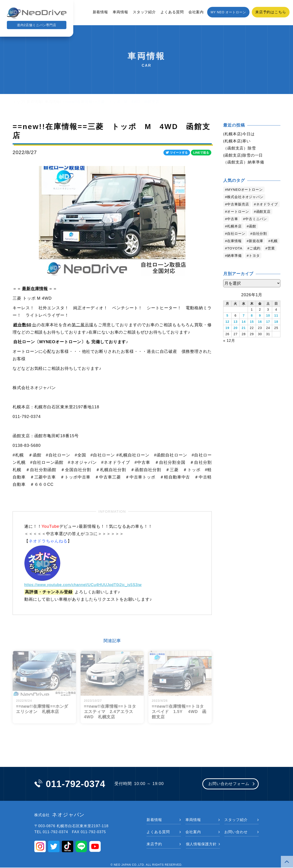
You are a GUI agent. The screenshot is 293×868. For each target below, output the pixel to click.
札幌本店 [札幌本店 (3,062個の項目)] (235, 235)
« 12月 (229, 348)
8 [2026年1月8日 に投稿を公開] (252, 324)
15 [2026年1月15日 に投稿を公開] (252, 330)
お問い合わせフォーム (227, 784)
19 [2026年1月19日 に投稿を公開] (227, 336)
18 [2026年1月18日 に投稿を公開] (276, 330)
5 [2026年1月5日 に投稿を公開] (227, 324)
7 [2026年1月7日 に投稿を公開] (244, 324)
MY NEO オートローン (228, 12)
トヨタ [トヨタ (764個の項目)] (271, 264)
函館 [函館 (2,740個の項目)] (254, 235)
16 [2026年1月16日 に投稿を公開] (260, 330)
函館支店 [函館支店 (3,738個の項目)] (266, 220)
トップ (18, 102)
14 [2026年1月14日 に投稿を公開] (244, 330)
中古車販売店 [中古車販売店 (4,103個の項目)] (239, 206)
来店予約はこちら (271, 12)
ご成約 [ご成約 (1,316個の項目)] (271, 257)
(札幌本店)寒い (238, 141)
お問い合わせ (236, 832)
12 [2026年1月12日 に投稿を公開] (227, 330)
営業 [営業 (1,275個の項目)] (231, 264)
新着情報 (100, 12)
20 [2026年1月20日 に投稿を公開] (235, 336)
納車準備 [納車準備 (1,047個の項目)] (250, 264)
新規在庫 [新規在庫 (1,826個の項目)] (258, 250)
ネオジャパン (60, 815)
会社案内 (196, 12)
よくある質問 (172, 12)
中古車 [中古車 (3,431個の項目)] (233, 228)
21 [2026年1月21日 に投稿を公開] (244, 336)
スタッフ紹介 (144, 12)
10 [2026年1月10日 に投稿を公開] (268, 324)
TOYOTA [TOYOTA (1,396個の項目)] (250, 257)
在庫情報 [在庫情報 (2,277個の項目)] (235, 250)
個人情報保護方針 (201, 845)
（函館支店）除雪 (240, 149)
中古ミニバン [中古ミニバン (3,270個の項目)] (258, 228)
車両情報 (120, 12)
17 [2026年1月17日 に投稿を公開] (268, 330)
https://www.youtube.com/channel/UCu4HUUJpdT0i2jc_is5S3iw (88, 585)
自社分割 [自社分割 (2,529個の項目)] (262, 242)
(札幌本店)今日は (240, 134)
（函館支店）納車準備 (245, 163)
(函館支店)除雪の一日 (244, 156)
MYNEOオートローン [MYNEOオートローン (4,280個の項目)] (246, 191)
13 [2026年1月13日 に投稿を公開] (235, 330)
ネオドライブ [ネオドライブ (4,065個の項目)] (239, 213)
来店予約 (154, 845)
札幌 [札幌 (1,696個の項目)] (231, 257)
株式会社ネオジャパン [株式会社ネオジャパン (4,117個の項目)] (247, 198)
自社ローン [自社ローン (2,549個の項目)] (237, 242)
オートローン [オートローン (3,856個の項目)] (239, 220)
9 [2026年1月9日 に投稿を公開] (260, 324)
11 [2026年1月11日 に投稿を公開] (276, 324)
